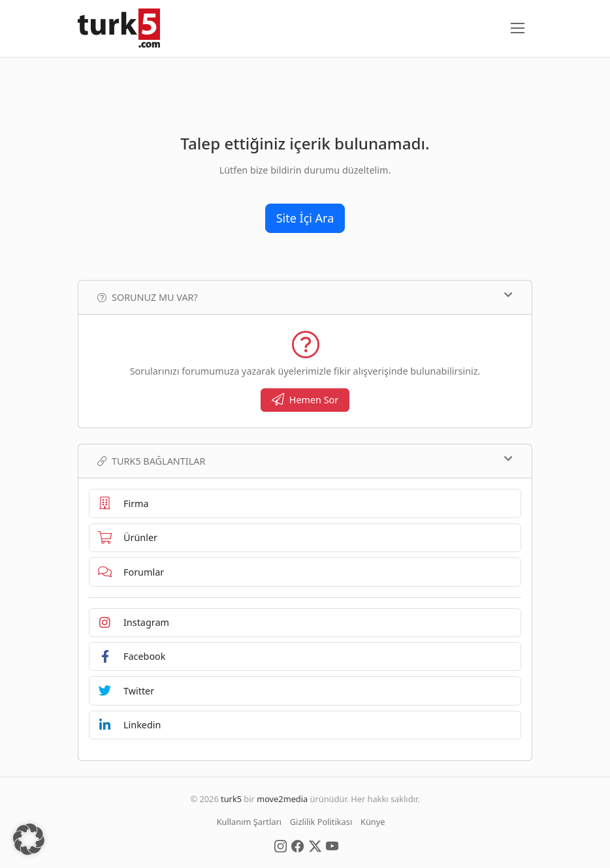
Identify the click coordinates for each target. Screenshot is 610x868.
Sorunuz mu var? (305, 297)
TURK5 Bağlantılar (305, 461)
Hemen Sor (305, 400)
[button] (29, 839)
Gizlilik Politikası (321, 822)
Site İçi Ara (305, 218)
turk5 (231, 799)
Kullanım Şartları (249, 822)
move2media (282, 799)
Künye (373, 822)
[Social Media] (281, 845)
